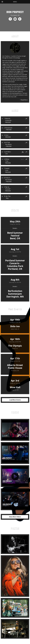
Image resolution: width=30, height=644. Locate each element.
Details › (15, 228)
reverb (20, 19)
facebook (10, 19)
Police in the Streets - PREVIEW (9, 180)
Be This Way (8, 197)
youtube (15, 19)
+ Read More (24, 100)
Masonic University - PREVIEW (9, 120)
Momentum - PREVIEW (9, 129)
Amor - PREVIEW (8, 136)
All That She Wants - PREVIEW (8, 144)
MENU (9, 2)
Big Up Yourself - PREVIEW (8, 189)
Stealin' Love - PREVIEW (8, 170)
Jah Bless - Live (8, 153)
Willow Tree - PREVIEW (8, 161)
